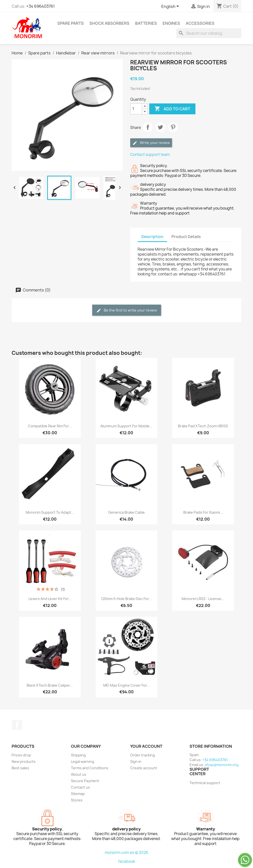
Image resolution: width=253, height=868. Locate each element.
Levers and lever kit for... (50, 599)
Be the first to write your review (127, 310)
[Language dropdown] (171, 7)
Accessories (200, 23)
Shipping (78, 755)
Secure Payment (85, 781)
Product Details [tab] (186, 237)
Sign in (136, 761)
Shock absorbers (109, 23)
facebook (127, 861)
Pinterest (173, 127)
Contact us (80, 787)
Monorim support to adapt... (50, 512)
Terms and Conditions (90, 768)
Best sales (20, 768)
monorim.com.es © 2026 (126, 853)
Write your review (151, 143)
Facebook (17, 725)
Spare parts (71, 23)
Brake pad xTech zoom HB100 (203, 426)
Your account (146, 746)
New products (24, 761)
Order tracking (143, 755)
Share (148, 127)
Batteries (146, 23)
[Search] (209, 33)
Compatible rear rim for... (50, 426)
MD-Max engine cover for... (126, 685)
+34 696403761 (41, 6)
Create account (144, 768)
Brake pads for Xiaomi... (203, 512)
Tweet (160, 127)
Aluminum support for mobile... (126, 426)
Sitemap (78, 794)
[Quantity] (136, 109)
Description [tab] (152, 237)
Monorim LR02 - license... (203, 599)
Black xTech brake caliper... (50, 685)
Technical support (205, 783)
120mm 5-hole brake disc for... (126, 599)
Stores (77, 800)
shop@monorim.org (222, 765)
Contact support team (150, 155)
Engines (171, 23)
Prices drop (21, 755)
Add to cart (172, 109)
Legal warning (83, 761)
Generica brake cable (126, 512)
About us (79, 774)
